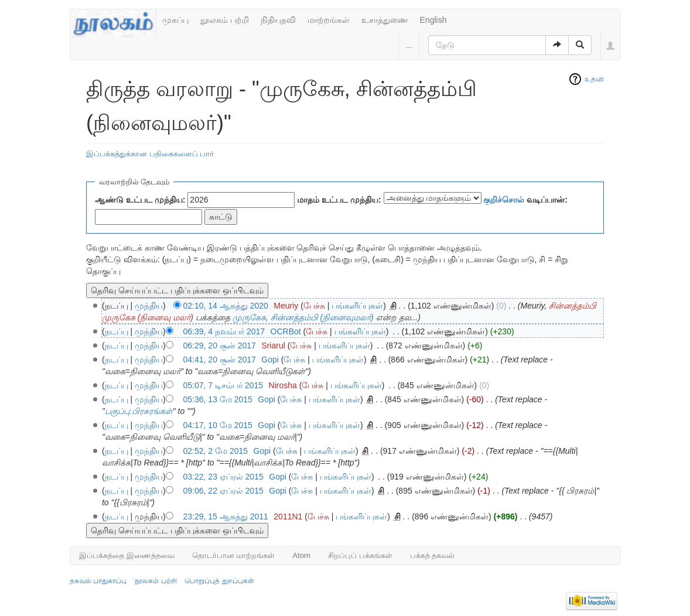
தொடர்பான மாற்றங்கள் (234, 555)
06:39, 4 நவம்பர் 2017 (224, 331)
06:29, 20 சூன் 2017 (220, 345)
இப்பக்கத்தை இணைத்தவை (127, 555)
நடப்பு (117, 331)
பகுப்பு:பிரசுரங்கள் (139, 411)
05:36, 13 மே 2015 (218, 399)
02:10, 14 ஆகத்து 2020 (226, 306)
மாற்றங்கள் (329, 20)
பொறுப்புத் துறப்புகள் (219, 581)
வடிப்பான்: (525, 200)
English (433, 20)
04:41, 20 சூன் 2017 (220, 360)
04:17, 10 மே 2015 (218, 425)
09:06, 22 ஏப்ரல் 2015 (223, 491)
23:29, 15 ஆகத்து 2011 (226, 516)
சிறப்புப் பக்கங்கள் (360, 555)
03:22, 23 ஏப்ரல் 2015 (223, 477)
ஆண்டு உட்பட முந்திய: (140, 200)
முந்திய (149, 306)
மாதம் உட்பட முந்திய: (339, 200)
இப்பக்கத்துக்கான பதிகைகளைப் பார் (150, 154)
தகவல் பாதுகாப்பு (98, 581)
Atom (301, 555)
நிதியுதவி (278, 20)
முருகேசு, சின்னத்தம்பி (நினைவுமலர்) (303, 317)
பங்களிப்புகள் (357, 306)
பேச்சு (314, 306)
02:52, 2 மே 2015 (216, 451)
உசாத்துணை (385, 20)
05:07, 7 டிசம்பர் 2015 (223, 385)
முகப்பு (175, 20)
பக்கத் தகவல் (433, 555)
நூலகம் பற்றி (225, 20)
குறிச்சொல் (504, 200)
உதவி (594, 79)
